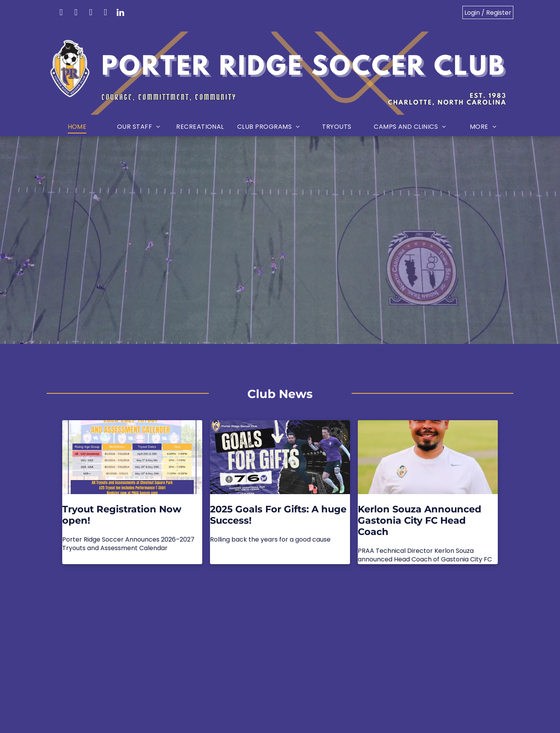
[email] (61, 13)
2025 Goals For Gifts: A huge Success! (278, 515)
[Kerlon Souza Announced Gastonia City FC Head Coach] (428, 457)
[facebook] (76, 13)
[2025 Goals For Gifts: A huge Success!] (280, 457)
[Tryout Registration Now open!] (132, 457)
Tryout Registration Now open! (122, 515)
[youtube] (105, 13)
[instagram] (91, 13)
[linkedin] (120, 13)
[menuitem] (77, 127)
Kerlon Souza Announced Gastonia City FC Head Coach (420, 520)
